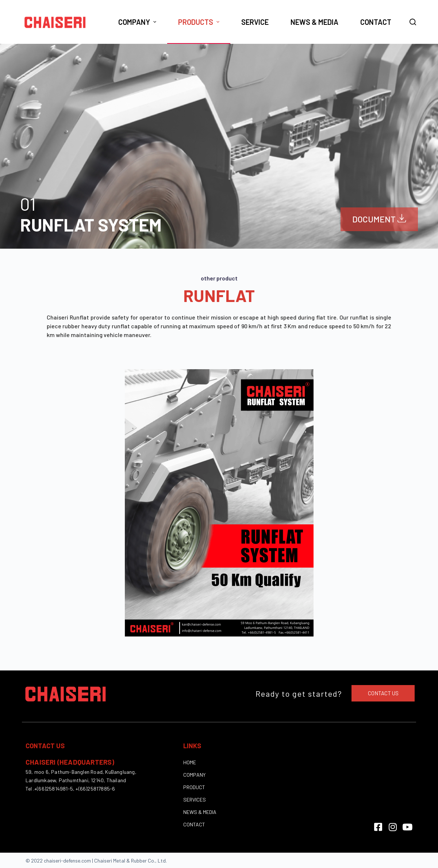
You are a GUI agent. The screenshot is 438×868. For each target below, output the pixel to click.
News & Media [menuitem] (314, 22)
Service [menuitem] (255, 22)
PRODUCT (194, 787)
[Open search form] (413, 22)
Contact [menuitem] (376, 22)
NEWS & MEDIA (200, 812)
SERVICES (195, 799)
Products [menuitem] (200, 22)
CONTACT (194, 824)
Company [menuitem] (138, 22)
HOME (190, 762)
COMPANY (194, 774)
